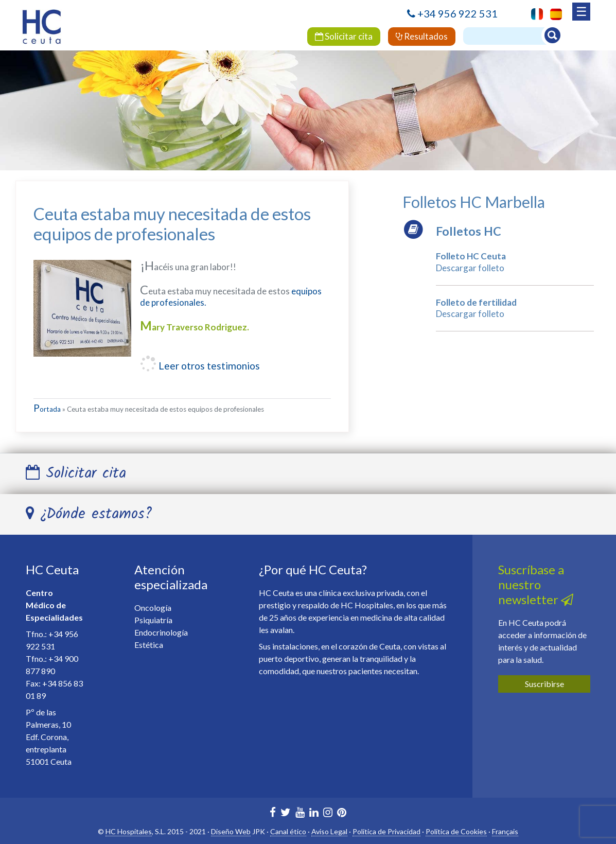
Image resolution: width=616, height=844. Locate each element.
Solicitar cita (344, 36)
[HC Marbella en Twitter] (286, 813)
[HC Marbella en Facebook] (273, 813)
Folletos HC (469, 231)
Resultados (422, 36)
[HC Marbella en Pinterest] (342, 813)
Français (505, 831)
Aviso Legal (329, 831)
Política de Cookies (456, 831)
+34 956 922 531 (457, 13)
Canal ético (288, 831)
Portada (47, 409)
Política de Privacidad (386, 831)
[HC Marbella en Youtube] (300, 813)
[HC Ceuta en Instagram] (328, 813)
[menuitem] (553, 14)
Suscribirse (544, 684)
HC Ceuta (52, 569)
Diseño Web (231, 831)
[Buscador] (509, 36)
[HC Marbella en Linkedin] (314, 813)
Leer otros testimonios (208, 366)
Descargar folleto (470, 268)
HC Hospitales (129, 831)
